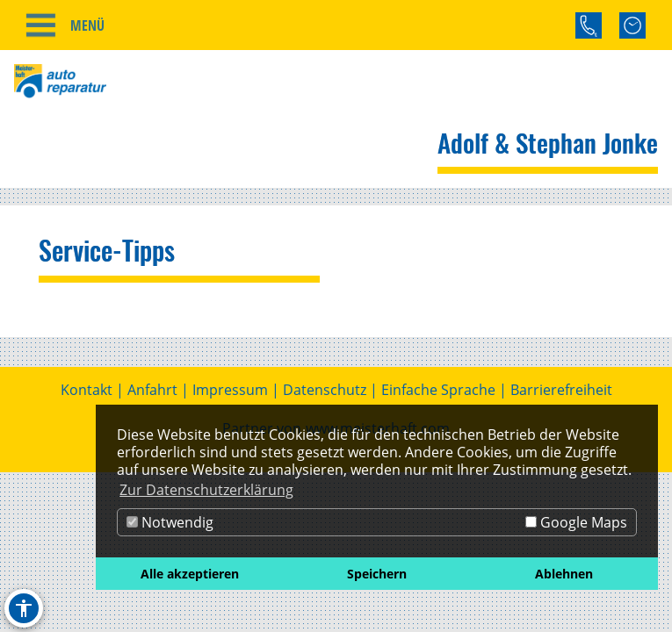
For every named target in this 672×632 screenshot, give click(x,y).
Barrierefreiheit (561, 390)
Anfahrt (152, 390)
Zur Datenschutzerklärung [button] (206, 490)
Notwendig (170, 522)
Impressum (230, 390)
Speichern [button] (377, 574)
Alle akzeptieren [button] (190, 574)
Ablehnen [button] (564, 574)
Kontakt (87, 390)
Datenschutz (325, 390)
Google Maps (576, 522)
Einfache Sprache (438, 390)
